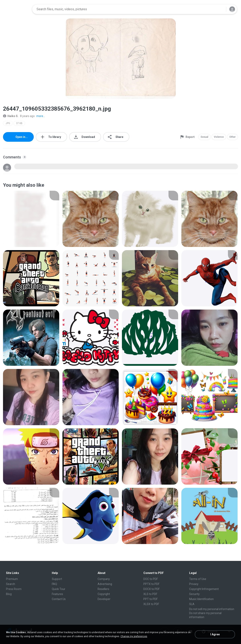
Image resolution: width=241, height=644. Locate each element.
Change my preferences (134, 636)
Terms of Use (198, 579)
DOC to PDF (151, 579)
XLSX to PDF (151, 604)
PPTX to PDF (151, 584)
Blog (9, 594)
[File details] (31, 219)
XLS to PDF (150, 594)
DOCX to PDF (152, 589)
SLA (192, 604)
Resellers (103, 589)
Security (194, 594)
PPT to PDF (151, 599)
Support (57, 579)
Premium (12, 579)
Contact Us (59, 599)
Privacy (194, 584)
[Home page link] (16, 9)
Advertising (105, 584)
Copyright (104, 594)
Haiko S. (11, 116)
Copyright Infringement (204, 589)
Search (11, 584)
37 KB (19, 123)
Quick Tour (59, 589)
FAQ (54, 584)
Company (104, 579)
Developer (104, 599)
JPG (8, 123)
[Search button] (221, 9)
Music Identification (201, 599)
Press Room (14, 589)
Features (57, 594)
